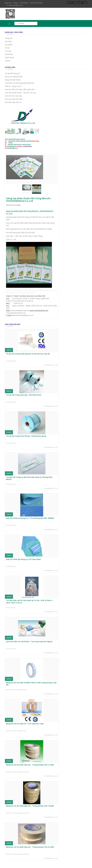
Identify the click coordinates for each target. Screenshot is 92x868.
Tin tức (7, 48)
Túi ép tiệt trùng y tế (12, 73)
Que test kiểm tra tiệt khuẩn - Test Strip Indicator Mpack (29, 641)
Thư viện (8, 51)
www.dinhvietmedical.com (16, 313)
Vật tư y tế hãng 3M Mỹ (14, 77)
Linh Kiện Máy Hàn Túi (13, 102)
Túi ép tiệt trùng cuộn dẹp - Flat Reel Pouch (24, 395)
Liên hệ (8, 61)
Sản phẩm (9, 45)
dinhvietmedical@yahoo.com (15, 5)
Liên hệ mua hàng (13, 205)
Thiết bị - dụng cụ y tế (13, 86)
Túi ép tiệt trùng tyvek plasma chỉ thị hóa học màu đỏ (28, 354)
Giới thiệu (8, 41)
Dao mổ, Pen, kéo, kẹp (13, 96)
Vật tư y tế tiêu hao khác (14, 99)
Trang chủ (9, 38)
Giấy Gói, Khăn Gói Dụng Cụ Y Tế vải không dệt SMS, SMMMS (30, 518)
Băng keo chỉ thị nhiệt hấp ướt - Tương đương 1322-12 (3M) (30, 765)
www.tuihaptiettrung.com (20, 310)
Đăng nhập (8, 3)
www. (32, 310)
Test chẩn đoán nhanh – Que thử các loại (20, 93)
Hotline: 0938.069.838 (36, 3)
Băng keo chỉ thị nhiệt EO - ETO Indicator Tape (25, 724)
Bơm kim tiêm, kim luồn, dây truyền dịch (20, 89)
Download (9, 54)
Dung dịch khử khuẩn (13, 80)
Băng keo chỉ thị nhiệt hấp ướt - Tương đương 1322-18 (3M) (30, 806)
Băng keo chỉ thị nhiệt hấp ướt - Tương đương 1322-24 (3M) (30, 847)
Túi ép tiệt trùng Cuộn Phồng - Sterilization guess (26, 436)
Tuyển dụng (9, 57)
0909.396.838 (24, 3)
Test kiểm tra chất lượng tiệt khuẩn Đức (20, 83)
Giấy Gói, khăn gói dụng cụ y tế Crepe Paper (23, 559)
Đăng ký (16, 3)
